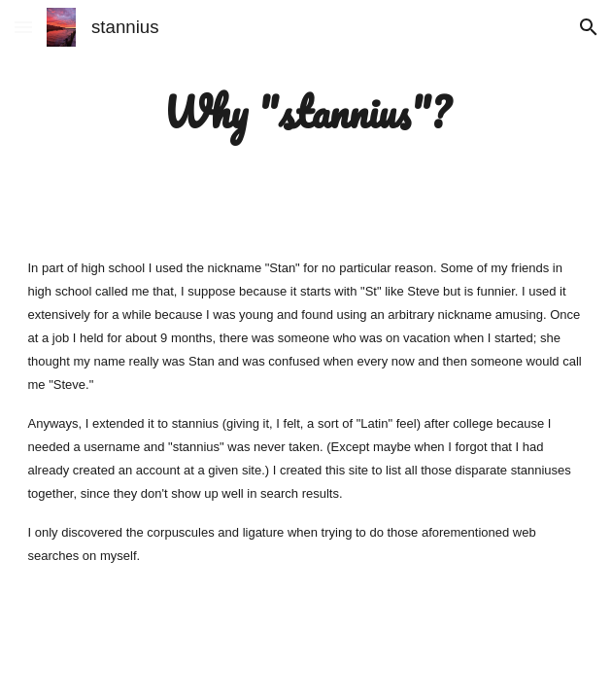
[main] (306, 112)
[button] (23, 27)
